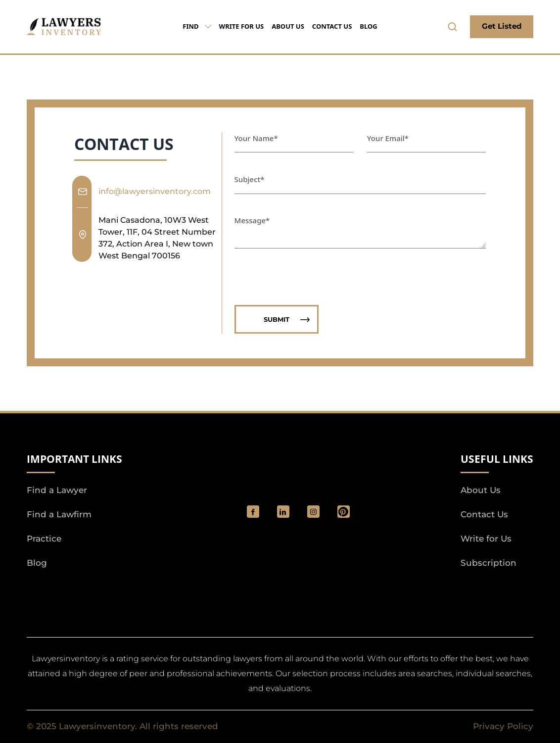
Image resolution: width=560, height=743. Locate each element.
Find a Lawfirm (59, 514)
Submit (287, 320)
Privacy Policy (503, 726)
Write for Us (242, 26)
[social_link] (253, 512)
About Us (288, 26)
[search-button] (453, 27)
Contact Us (332, 26)
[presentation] (310, 271)
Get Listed (502, 26)
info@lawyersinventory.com (155, 191)
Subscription (489, 563)
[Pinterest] (344, 512)
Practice (44, 539)
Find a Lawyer (57, 490)
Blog (368, 26)
